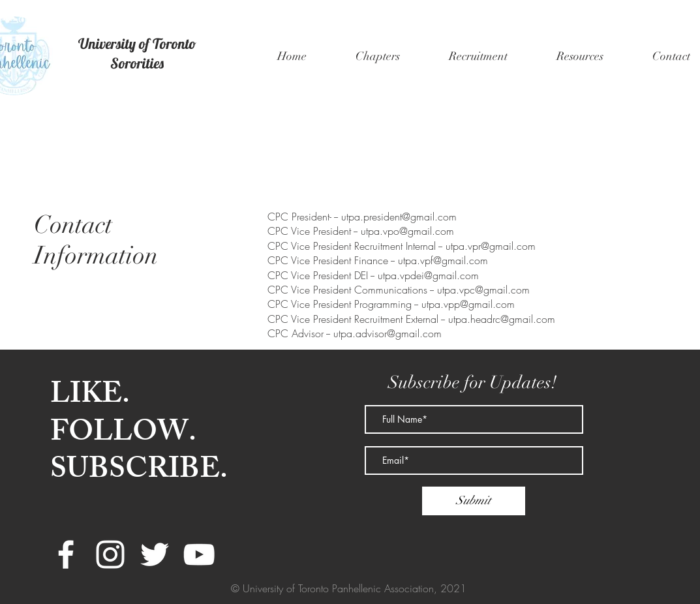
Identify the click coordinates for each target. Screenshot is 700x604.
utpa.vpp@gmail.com (468, 304)
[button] (378, 56)
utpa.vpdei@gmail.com (428, 275)
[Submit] (474, 501)
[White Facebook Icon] (66, 554)
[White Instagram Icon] (110, 554)
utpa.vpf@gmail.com (443, 260)
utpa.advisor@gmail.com (388, 333)
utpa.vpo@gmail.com (407, 231)
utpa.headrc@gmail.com (502, 319)
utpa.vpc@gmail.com (483, 290)
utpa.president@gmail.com (399, 217)
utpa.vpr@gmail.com (491, 246)
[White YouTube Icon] (199, 554)
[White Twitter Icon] (155, 554)
